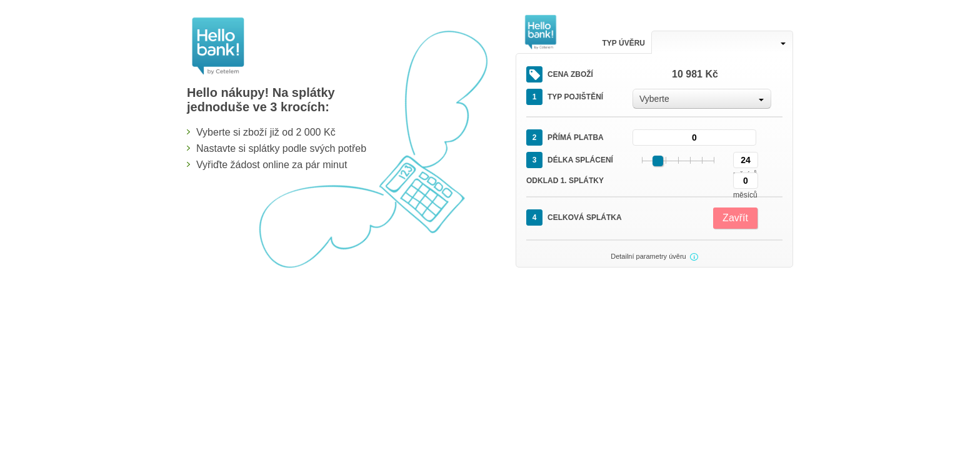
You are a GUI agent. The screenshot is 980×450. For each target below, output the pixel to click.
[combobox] (722, 42)
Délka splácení (570, 160)
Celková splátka (574, 217)
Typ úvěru (624, 43)
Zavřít (735, 218)
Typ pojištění (565, 97)
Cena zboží (560, 74)
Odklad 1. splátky (565, 181)
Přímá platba (565, 137)
